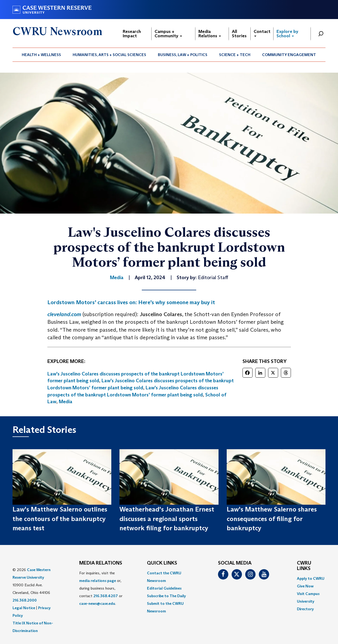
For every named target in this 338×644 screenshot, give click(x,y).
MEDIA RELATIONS (101, 563)
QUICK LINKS (162, 563)
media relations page (98, 581)
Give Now (305, 586)
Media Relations (210, 34)
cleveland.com (64, 314)
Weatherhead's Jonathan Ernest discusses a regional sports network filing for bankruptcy (167, 519)
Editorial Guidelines (164, 588)
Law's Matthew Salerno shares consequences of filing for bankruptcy (272, 519)
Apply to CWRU (311, 578)
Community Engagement (289, 55)
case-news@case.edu (97, 603)
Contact (262, 33)
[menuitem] (42, 55)
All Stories (239, 34)
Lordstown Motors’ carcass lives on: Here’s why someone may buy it (131, 302)
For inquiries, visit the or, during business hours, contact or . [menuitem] (101, 588)
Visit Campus (308, 594)
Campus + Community (168, 34)
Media (66, 402)
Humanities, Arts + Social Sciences (109, 55)
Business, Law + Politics (183, 55)
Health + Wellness (41, 55)
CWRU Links (304, 566)
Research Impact (132, 34)
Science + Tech (235, 55)
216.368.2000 (25, 600)
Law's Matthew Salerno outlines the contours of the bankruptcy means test (60, 519)
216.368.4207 (106, 596)
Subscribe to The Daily (166, 596)
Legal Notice (24, 608)
